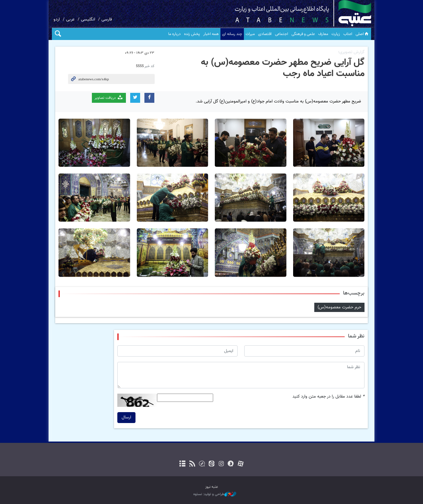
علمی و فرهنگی (303, 34)
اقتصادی (265, 34)
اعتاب (348, 34)
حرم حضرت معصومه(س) (339, 307)
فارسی (107, 19)
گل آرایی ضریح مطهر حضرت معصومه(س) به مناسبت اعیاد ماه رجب (283, 68)
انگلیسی (88, 19)
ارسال (126, 417)
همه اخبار (211, 34)
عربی (70, 19)
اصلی (363, 34)
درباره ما (174, 34)
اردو (57, 19)
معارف (323, 34)
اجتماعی (282, 34)
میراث (250, 34)
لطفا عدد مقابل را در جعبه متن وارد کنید (328, 397)
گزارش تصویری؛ (351, 52)
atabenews (293, 13)
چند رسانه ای (232, 34)
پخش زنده (192, 34)
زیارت (336, 34)
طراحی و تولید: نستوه (215, 494)
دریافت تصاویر (109, 98)
